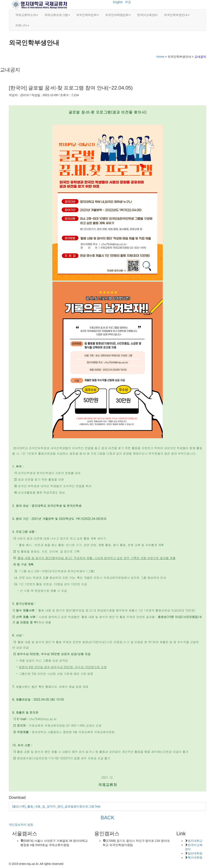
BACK (107, 818)
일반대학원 (195, 853)
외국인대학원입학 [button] (118, 15)
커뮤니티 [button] (22, 25)
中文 (128, 2)
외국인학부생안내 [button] (177, 15)
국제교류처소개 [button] (27, 15)
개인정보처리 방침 (21, 825)
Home (160, 57)
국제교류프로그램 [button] (57, 15)
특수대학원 (195, 858)
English (118, 2)
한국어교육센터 (147, 15)
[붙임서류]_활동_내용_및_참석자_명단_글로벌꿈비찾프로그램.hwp (56, 806)
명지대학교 (195, 841)
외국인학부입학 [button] (88, 15)
